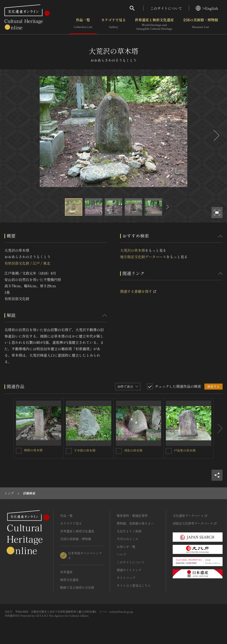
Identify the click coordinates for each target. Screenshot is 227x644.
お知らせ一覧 (126, 547)
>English (207, 8)
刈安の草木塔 (133, 450)
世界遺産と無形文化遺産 (154, 24)
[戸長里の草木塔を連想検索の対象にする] (169, 451)
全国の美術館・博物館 (200, 24)
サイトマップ (126, 578)
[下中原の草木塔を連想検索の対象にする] (69, 451)
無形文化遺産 (69, 580)
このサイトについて (166, 8)
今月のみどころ (127, 539)
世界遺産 (66, 572)
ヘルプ (121, 554)
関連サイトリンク (129, 570)
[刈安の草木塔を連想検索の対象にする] (119, 451)
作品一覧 (83, 24)
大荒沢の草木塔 (133, 250)
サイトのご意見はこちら (134, 585)
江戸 (36, 263)
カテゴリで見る (113, 24)
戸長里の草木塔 (185, 450)
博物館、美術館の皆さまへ (135, 523)
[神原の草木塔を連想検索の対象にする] (19, 451)
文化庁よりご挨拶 (129, 531)
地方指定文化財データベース (143, 257)
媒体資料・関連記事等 (132, 516)
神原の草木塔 (33, 450)
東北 (47, 263)
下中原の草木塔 (85, 450)
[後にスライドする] (216, 135)
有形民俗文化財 (17, 263)
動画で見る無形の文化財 (77, 587)
